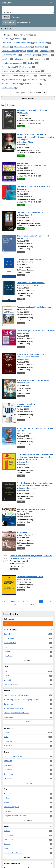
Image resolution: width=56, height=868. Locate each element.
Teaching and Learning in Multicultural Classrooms (33, 188)
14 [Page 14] (26, 604)
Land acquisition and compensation (16, 43)
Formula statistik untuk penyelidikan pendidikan (31, 556)
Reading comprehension (12, 75)
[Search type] (28, 12)
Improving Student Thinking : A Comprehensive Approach (30, 356)
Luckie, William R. (26, 535)
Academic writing (9, 71)
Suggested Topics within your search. (19, 35)
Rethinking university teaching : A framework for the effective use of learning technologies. (35, 137)
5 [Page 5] (23, 601)
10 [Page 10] (46, 601)
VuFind (6, 3)
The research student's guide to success (34, 307)
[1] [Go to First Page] (5, 601)
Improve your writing (26, 404)
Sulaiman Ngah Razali (21, 558)
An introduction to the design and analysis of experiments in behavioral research (35, 484)
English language (31, 55)
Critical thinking (8, 88)
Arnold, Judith (25, 383)
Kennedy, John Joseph (28, 488)
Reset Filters (9, 23)
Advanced (16, 17)
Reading (31, 63)
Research (19, 38)
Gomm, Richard (26, 579)
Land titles (43, 75)
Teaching (5, 47)
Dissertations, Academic (31, 71)
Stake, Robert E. (26, 215)
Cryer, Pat (23, 310)
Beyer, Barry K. (25, 359)
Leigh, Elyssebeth (26, 512)
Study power (22, 532)
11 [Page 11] (51, 601)
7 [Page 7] (32, 601)
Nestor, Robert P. (26, 262)
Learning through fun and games (31, 509)
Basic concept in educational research (33, 236)
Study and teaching (22, 47)
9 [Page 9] (41, 601)
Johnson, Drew (40, 166)
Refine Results (28, 98)
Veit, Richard (24, 333)
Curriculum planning (10, 55)
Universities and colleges (12, 51)
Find (6, 17)
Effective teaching (32, 84)
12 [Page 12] (15, 604)
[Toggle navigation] (51, 2)
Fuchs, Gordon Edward (28, 285)
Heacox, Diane (25, 462)
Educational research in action (30, 577)
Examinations (40, 59)
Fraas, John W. (25, 238)
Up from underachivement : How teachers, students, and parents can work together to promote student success (36, 457)
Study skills (40, 47)
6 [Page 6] (28, 601)
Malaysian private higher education (32, 110)
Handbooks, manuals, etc (12, 63)
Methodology (45, 51)
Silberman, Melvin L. (27, 433)
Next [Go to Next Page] (33, 604)
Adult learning (26, 67)
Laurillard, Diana (26, 142)
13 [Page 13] (20, 604)
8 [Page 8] (36, 601)
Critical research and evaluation (30, 259)
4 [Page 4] (19, 601)
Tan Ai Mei (23, 113)
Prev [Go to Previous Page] (12, 601)
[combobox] (28, 8)
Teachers (47, 55)
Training (30, 75)
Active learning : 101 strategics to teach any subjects (36, 430)
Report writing (42, 43)
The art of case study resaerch (30, 212)
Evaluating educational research (31, 283)
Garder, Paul (24, 192)
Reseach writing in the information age (34, 380)
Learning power (23, 163)
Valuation (6, 59)
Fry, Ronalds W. (25, 407)
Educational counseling (11, 84)
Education (6, 38)
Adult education (8, 67)
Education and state (36, 79)
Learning (31, 51)
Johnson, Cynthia (26, 166)
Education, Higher (22, 59)
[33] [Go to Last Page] (40, 604)
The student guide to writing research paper (36, 331)
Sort (3, 105)
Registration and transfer (12, 79)
